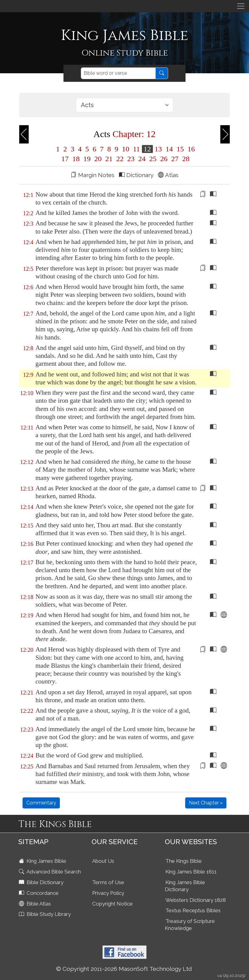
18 (76, 159)
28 (185, 159)
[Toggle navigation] (241, 6)
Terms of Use (108, 882)
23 (131, 159)
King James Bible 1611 (191, 872)
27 (175, 159)
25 (153, 159)
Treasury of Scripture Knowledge (190, 925)
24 (142, 159)
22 (120, 159)
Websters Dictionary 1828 (196, 900)
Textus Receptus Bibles (193, 910)
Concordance (39, 893)
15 (180, 149)
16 (190, 149)
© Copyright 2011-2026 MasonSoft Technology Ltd (124, 969)
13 (158, 149)
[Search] (118, 73)
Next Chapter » (206, 803)
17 (65, 159)
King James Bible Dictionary (185, 886)
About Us (103, 861)
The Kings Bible (184, 861)
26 (164, 159)
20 (98, 159)
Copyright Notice (112, 904)
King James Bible (43, 861)
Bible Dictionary (42, 882)
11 (136, 149)
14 (169, 149)
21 (109, 159)
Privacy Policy (108, 893)
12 (147, 149)
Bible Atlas (36, 904)
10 (125, 149)
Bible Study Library (45, 914)
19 (87, 159)
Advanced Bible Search (51, 872)
